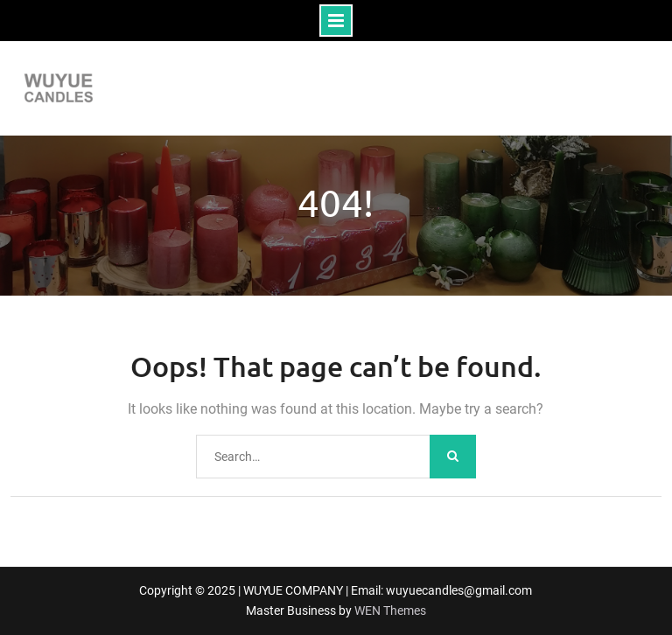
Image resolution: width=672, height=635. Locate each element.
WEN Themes (390, 611)
